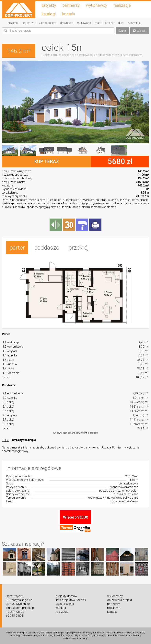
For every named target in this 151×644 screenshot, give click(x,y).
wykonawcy (97, 5)
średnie (110, 23)
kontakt (69, 14)
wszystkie (134, 23)
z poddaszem (48, 23)
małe (98, 23)
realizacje (122, 5)
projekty (49, 5)
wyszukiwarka (65, 604)
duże (121, 23)
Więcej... (140, 31)
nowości (13, 23)
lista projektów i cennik (71, 600)
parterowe (29, 23)
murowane (84, 23)
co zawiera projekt (120, 600)
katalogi (49, 14)
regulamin (114, 608)
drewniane (67, 23)
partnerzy (71, 5)
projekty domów (66, 596)
